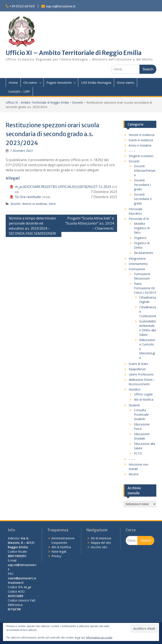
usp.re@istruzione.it (61, 6)
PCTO (138, 453)
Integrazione (137, 258)
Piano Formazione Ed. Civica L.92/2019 (145, 288)
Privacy (56, 556)
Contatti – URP (19, 91)
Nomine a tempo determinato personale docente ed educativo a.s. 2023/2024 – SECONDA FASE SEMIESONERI (32, 226)
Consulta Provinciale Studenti (141, 414)
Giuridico (135, 389)
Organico (140, 238)
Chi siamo (30, 82)
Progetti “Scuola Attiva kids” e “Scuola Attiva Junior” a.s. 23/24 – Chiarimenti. (90, 223)
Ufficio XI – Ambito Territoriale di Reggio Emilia (74, 53)
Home (13, 82)
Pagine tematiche (59, 82)
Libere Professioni (141, 374)
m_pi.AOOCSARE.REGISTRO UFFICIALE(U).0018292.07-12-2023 (63, 187)
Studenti (134, 405)
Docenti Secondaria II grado (143, 199)
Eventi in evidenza (141, 140)
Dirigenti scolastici (141, 156)
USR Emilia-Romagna (96, 82)
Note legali (59, 552)
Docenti (78, 102)
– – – (132, 151)
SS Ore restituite (28, 197)
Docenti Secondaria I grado (142, 185)
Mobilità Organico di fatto (142, 228)
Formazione (137, 269)
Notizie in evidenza (35, 204)
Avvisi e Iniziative (140, 145)
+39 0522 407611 (22, 6)
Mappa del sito (101, 543)
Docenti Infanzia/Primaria (145, 171)
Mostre (134, 474)
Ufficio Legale (143, 394)
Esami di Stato (138, 364)
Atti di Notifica (144, 399)
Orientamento (138, 264)
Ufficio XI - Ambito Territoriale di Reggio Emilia (37, 102)
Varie (52, 204)
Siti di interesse (101, 538)
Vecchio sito (99, 547)
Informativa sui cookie (99, 638)
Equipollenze (137, 369)
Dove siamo (126, 82)
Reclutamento (144, 253)
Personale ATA (139, 219)
